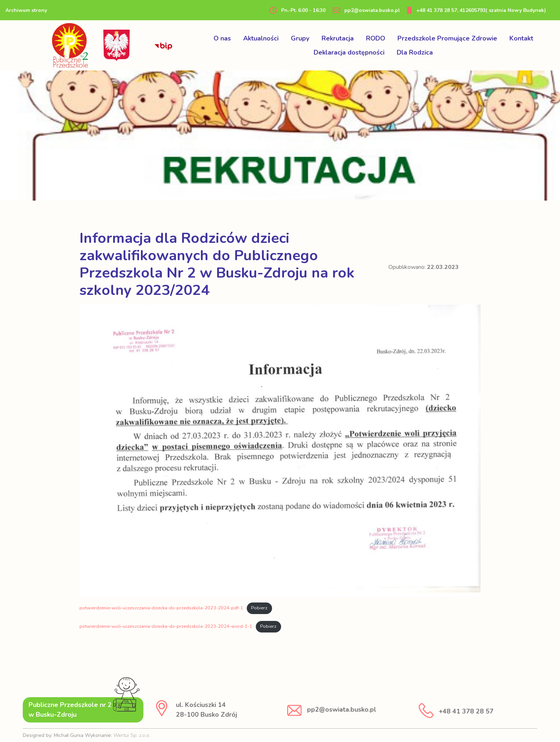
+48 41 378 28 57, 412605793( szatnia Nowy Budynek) (477, 10)
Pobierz (259, 608)
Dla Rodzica (415, 52)
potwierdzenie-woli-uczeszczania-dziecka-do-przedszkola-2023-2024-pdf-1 (161, 608)
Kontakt (521, 38)
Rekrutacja (338, 38)
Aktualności (261, 38)
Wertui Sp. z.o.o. (132, 735)
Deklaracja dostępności (349, 52)
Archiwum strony (26, 10)
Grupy (300, 38)
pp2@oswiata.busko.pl (366, 10)
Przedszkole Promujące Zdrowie (447, 38)
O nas (222, 38)
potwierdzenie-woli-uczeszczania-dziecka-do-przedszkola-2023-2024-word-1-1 (166, 626)
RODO (376, 38)
